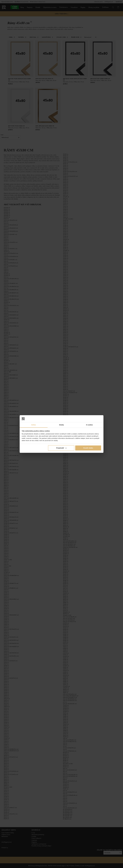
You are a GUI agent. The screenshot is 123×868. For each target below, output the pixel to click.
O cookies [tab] (89, 425)
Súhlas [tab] (34, 425)
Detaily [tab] (62, 425)
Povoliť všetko (88, 448)
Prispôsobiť (61, 448)
